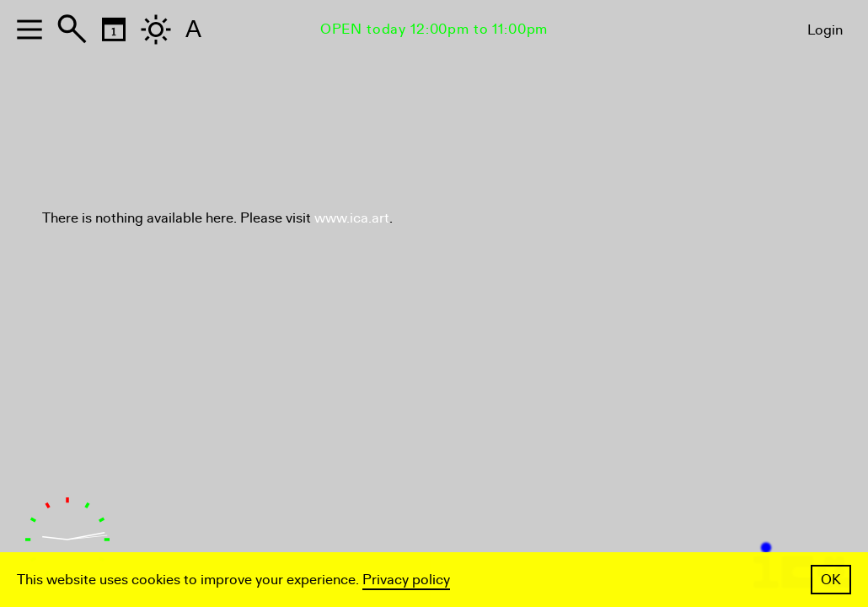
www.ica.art (352, 218)
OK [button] (831, 580)
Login (825, 30)
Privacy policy (406, 580)
